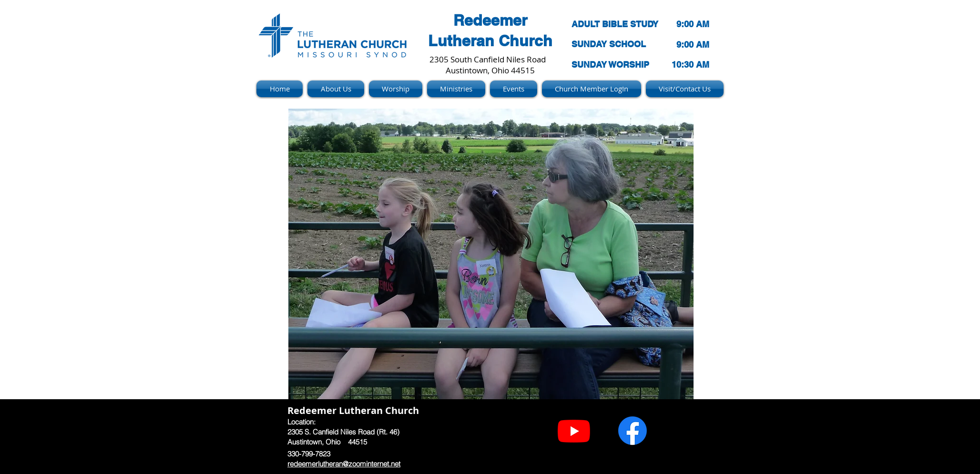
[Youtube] (574, 431)
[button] (491, 254)
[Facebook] (633, 431)
